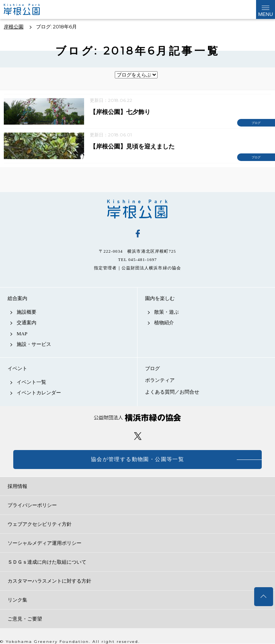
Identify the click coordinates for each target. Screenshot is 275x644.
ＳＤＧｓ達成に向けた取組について (47, 562)
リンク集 (17, 600)
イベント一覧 (31, 382)
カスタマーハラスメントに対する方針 (49, 581)
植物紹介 (164, 323)
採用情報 (17, 486)
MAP (22, 334)
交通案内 (27, 323)
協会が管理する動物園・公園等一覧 (137, 459)
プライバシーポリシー (32, 505)
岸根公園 (137, 209)
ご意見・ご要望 (25, 619)
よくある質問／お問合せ (172, 392)
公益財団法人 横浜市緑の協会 (137, 418)
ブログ (152, 368)
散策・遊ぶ (166, 312)
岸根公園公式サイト (28, 9)
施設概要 (27, 312)
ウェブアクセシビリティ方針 (40, 524)
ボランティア (160, 380)
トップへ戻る (264, 597)
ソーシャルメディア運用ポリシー (45, 543)
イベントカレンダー (39, 393)
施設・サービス (34, 344)
